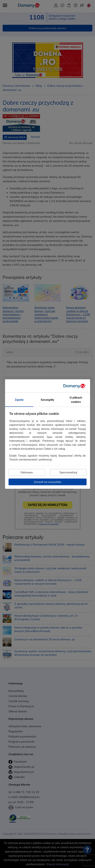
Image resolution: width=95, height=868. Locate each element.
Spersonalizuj (68, 472)
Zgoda (19, 400)
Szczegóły (47, 400)
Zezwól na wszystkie (47, 482)
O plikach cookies (76, 400)
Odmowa (27, 472)
